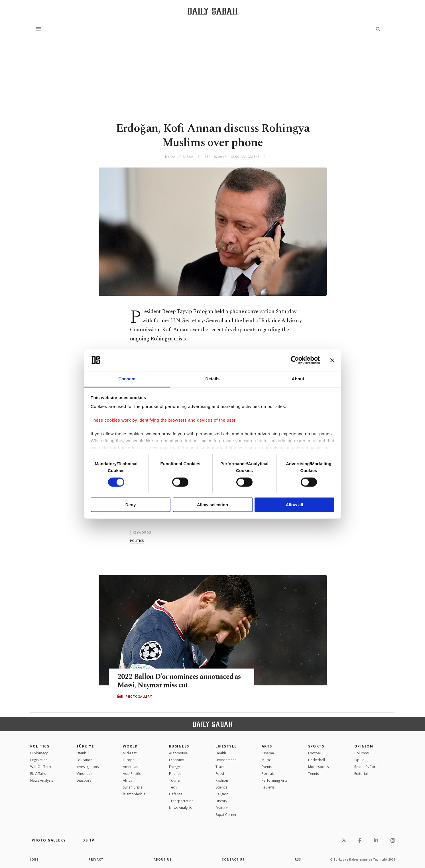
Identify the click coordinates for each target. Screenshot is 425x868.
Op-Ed (359, 760)
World (130, 746)
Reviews (268, 787)
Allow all (295, 505)
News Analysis (42, 780)
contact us (233, 859)
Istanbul (83, 753)
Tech (173, 787)
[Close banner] (332, 360)
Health (221, 753)
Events (267, 767)
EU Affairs (38, 774)
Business (179, 746)
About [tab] (298, 379)
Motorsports (318, 767)
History (221, 801)
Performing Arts (274, 780)
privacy (96, 859)
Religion (222, 794)
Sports (316, 746)
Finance (175, 774)
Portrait (268, 774)
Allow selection (212, 505)
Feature (222, 808)
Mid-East (130, 753)
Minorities (84, 774)
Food (220, 774)
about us (163, 859)
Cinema (268, 753)
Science (221, 787)
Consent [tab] (127, 379)
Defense (176, 794)
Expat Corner (226, 815)
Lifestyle (226, 746)
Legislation (39, 760)
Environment (226, 760)
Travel (220, 767)
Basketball (317, 760)
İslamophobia (134, 794)
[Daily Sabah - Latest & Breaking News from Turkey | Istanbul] (212, 11)
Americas (130, 767)
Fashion (222, 780)
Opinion (364, 746)
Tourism (176, 780)
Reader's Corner (368, 767)
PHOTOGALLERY (139, 697)
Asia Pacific (132, 774)
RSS (298, 859)
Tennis (313, 774)
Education (84, 760)
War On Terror (42, 767)
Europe (129, 760)
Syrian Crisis (133, 787)
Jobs (34, 859)
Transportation (181, 801)
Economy (176, 760)
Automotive (178, 753)
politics (137, 541)
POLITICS (40, 746)
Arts (267, 746)
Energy (174, 767)
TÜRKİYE (85, 746)
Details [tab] (213, 379)
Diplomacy (39, 753)
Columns (361, 753)
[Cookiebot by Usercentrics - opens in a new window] (295, 360)
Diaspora (84, 780)
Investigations (88, 767)
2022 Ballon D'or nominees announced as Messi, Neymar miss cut (181, 681)
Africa (128, 780)
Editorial (361, 774)
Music (266, 760)
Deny (131, 505)
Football (315, 753)
